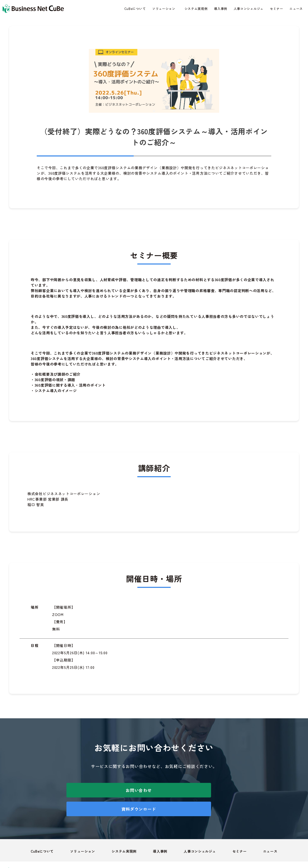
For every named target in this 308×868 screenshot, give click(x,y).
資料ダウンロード (200, 790)
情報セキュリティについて (255, 853)
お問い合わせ (108, 790)
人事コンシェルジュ (249, 8)
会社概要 (295, 853)
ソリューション (164, 8)
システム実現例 (196, 8)
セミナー (277, 8)
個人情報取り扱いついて (202, 853)
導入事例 (221, 8)
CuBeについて (135, 8)
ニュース (296, 8)
